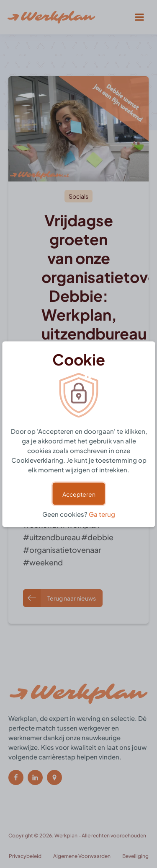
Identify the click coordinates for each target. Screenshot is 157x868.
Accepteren (78, 494)
